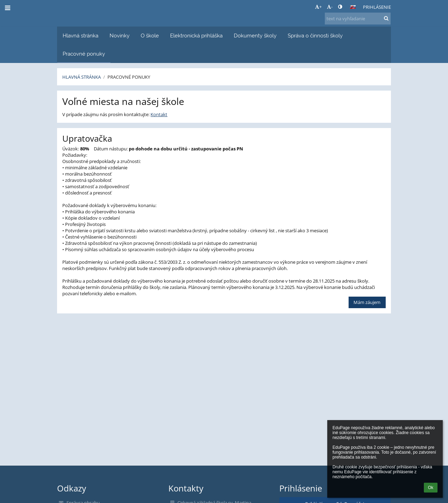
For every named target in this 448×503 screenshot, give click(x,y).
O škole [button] (150, 36)
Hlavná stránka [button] (80, 36)
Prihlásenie (377, 7)
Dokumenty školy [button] (255, 36)
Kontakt (159, 114)
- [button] (330, 7)
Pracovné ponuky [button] (84, 54)
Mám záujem (367, 302)
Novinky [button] (120, 36)
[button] (353, 7)
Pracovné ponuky (129, 77)
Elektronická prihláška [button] (196, 36)
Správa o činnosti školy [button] (315, 36)
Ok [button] (431, 488)
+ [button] (318, 7)
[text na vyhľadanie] (358, 19)
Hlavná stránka (82, 77)
